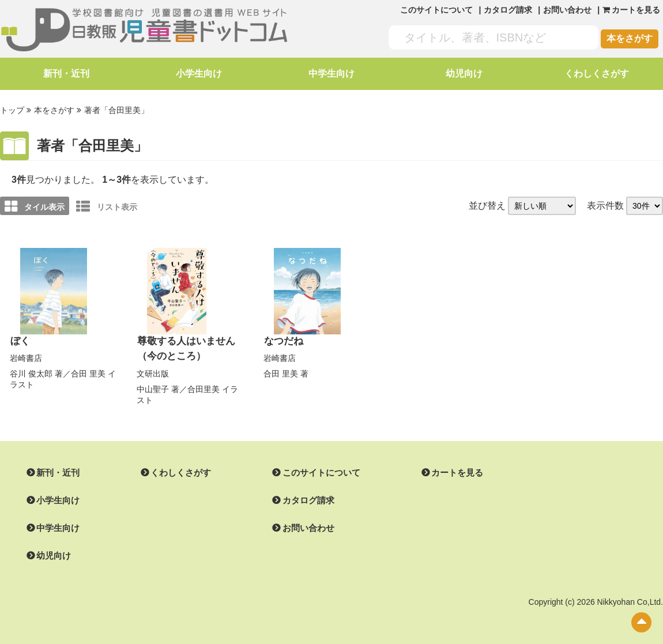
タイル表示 (35, 205)
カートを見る (443, 470)
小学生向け (199, 74)
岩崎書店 (26, 356)
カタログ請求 (508, 10)
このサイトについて (436, 10)
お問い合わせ (567, 10)
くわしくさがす (597, 74)
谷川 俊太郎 (31, 372)
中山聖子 (153, 386)
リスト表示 (107, 205)
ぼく (20, 340)
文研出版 (153, 371)
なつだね (282, 340)
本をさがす (630, 38)
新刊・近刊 (66, 74)
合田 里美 (88, 372)
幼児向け (464, 74)
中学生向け (331, 74)
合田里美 (204, 386)
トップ (12, 110)
